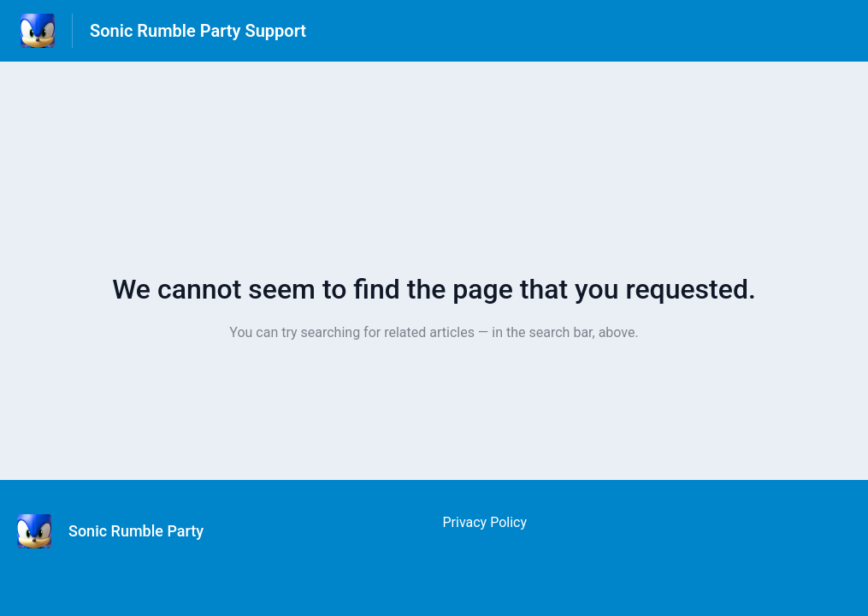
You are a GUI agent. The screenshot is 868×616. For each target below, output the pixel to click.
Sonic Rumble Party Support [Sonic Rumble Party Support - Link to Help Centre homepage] (198, 31)
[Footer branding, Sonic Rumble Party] (119, 531)
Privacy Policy (485, 522)
